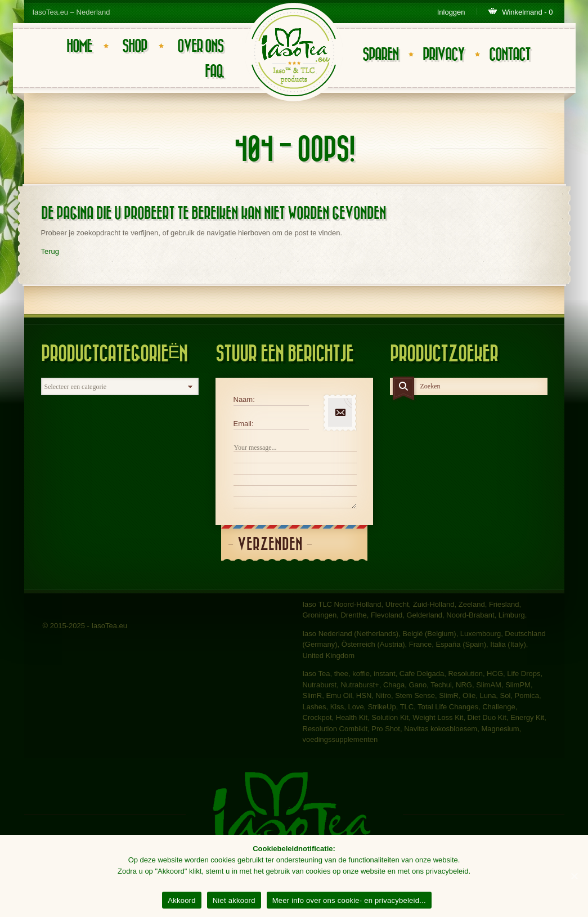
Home (79, 46)
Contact (510, 55)
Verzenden (270, 545)
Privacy (443, 55)
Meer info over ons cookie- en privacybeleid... (349, 900)
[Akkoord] (574, 876)
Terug (50, 251)
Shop (134, 46)
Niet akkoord (234, 900)
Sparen (380, 55)
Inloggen (451, 12)
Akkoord (181, 900)
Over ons (200, 46)
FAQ (214, 72)
